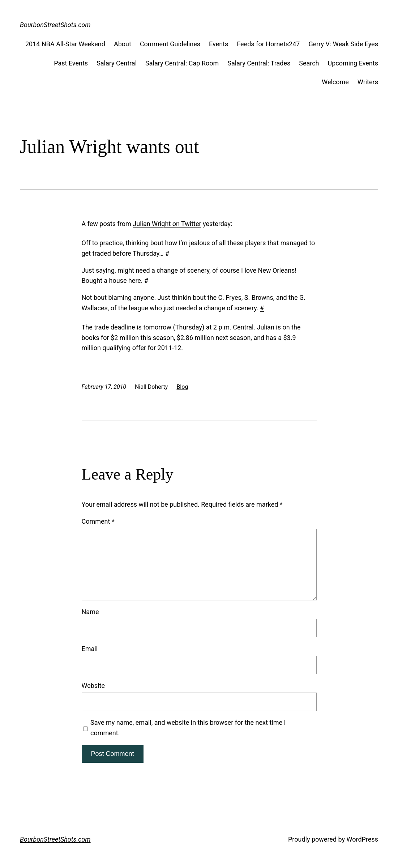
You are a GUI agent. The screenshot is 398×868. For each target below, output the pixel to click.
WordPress (362, 839)
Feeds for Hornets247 (268, 44)
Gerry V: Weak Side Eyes (343, 44)
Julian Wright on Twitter (167, 224)
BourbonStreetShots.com (55, 25)
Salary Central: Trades (259, 63)
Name (90, 612)
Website (93, 686)
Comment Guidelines (170, 44)
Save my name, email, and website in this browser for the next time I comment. (188, 728)
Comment (98, 521)
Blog (182, 387)
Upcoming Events (353, 63)
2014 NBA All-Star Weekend (65, 44)
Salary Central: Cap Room (182, 63)
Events (219, 44)
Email (90, 649)
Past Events (71, 63)
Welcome (335, 82)
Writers (368, 82)
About (123, 44)
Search (309, 63)
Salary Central (117, 63)
